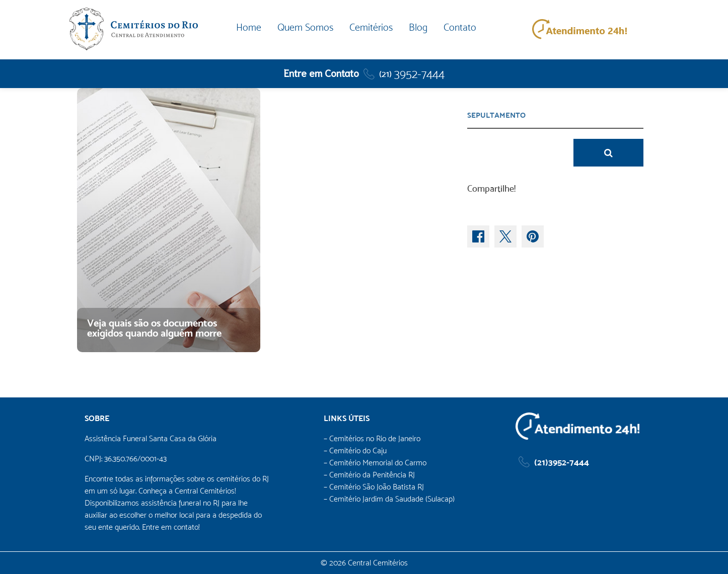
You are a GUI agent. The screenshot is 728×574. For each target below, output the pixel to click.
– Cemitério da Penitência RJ (369, 475)
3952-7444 (412, 74)
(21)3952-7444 (562, 462)
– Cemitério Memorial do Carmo (375, 463)
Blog (418, 27)
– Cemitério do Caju (355, 450)
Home (249, 27)
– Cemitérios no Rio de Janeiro (372, 438)
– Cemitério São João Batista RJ (374, 487)
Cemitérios (371, 27)
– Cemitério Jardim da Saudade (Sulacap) (389, 499)
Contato (460, 27)
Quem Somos (305, 27)
